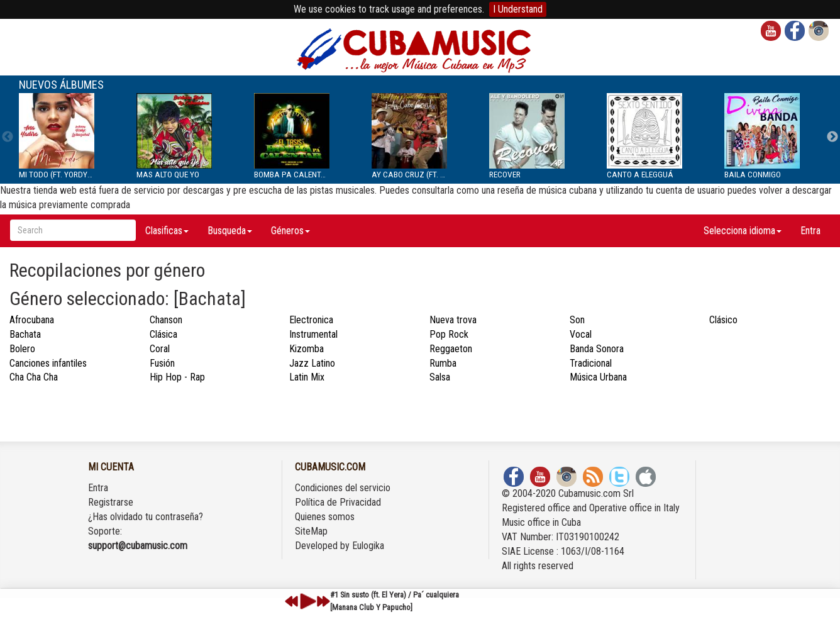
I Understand (518, 9)
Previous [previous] (8, 137)
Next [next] (832, 137)
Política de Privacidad (338, 502)
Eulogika (368, 546)
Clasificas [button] (167, 231)
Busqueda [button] (230, 231)
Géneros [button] (290, 231)
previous (292, 601)
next (323, 601)
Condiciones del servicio (343, 488)
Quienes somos (325, 517)
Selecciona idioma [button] (743, 231)
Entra (810, 231)
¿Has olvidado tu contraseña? (146, 517)
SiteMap (311, 531)
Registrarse (111, 502)
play (306, 601)
